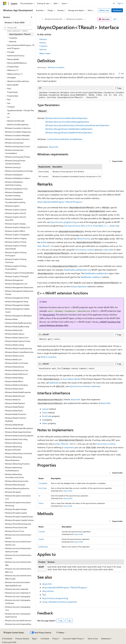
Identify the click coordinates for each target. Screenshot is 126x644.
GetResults (54, 383)
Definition (43, 39)
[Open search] (114, 3)
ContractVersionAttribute (58, 139)
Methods (43, 49)
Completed (43, 483)
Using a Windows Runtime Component (60, 602)
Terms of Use (93, 639)
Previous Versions (22, 639)
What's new (104, 10)
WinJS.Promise (84, 239)
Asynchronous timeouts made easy (85, 386)
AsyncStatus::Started (72, 379)
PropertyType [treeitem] (12, 92)
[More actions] (122, 19)
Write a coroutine (49, 357)
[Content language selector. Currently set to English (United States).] (14, 633)
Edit (121, 73)
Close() (41, 539)
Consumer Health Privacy (73, 639)
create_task (107, 250)
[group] (81, 95)
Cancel (45, 409)
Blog (34, 639)
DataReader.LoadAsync (91, 277)
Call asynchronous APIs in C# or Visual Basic (84, 226)
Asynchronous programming (63, 222)
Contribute (45, 639)
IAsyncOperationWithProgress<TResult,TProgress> (60, 202)
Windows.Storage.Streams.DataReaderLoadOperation (69, 129)
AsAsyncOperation (79, 286)
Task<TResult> (44, 246)
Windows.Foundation (75, 19)
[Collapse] (31, 17)
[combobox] (18, 23)
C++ (106, 226)
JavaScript (114, 226)
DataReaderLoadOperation (76, 270)
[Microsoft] (5, 3)
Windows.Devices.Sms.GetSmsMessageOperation (67, 122)
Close (45, 412)
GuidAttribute (76, 139)
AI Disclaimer (7, 639)
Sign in (120, 3)
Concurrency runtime (84, 250)
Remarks (43, 43)
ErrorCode (47, 416)
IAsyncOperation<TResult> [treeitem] (20, 34)
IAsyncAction (49, 315)
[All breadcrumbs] (40, 19)
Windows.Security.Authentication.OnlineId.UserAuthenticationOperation (77, 125)
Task (44, 595)
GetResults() (43, 547)
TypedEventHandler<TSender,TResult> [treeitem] (21, 112)
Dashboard (117, 10)
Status (45, 423)
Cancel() (42, 532)
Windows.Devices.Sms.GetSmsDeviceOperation (66, 118)
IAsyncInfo (54, 147)
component (69, 447)
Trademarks (105, 639)
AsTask (44, 242)
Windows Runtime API (54, 19)
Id (43, 420)
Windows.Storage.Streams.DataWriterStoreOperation (69, 132)
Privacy (55, 639)
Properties (43, 46)
